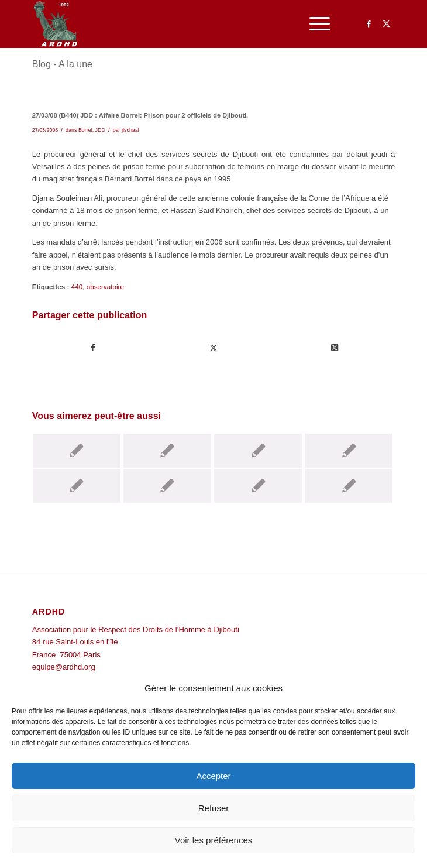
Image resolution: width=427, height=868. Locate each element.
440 (77, 287)
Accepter (213, 776)
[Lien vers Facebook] (369, 24)
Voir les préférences (214, 840)
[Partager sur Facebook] (93, 348)
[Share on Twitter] (334, 348)
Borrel (85, 130)
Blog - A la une (62, 64)
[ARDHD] (177, 24)
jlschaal (130, 130)
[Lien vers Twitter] (386, 24)
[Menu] (314, 24)
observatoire (105, 287)
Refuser (214, 808)
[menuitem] (314, 24)
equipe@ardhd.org (64, 667)
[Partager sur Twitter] (214, 348)
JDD (100, 130)
